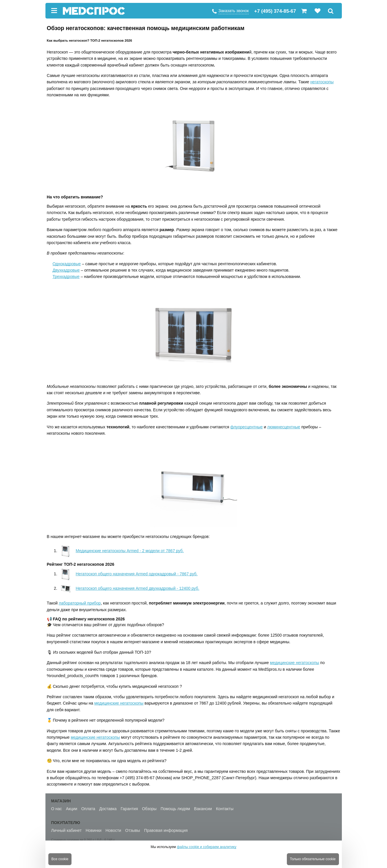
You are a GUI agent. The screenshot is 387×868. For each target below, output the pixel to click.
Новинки (94, 830)
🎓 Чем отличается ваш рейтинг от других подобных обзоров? (106, 625)
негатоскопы (322, 82)
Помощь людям (175, 809)
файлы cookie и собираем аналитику (207, 847)
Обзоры (149, 809)
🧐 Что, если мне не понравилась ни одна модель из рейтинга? (107, 761)
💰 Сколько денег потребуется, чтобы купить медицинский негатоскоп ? (114, 686)
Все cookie (60, 859)
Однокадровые (67, 264)
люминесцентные (284, 427)
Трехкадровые (66, 277)
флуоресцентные (247, 427)
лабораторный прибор (80, 603)
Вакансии (203, 809)
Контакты (225, 809)
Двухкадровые (66, 270)
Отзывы (133, 830)
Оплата (88, 809)
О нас (57, 809)
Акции (72, 809)
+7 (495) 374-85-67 (275, 11)
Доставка (108, 809)
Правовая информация (166, 830)
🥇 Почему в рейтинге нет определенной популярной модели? (106, 720)
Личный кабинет (66, 830)
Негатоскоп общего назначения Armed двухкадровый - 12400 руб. (129, 588)
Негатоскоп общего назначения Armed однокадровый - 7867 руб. (128, 574)
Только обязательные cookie (313, 859)
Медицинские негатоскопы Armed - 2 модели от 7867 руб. (121, 551)
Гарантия (129, 809)
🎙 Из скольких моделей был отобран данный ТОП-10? (99, 652)
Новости (113, 830)
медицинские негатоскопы (295, 663)
